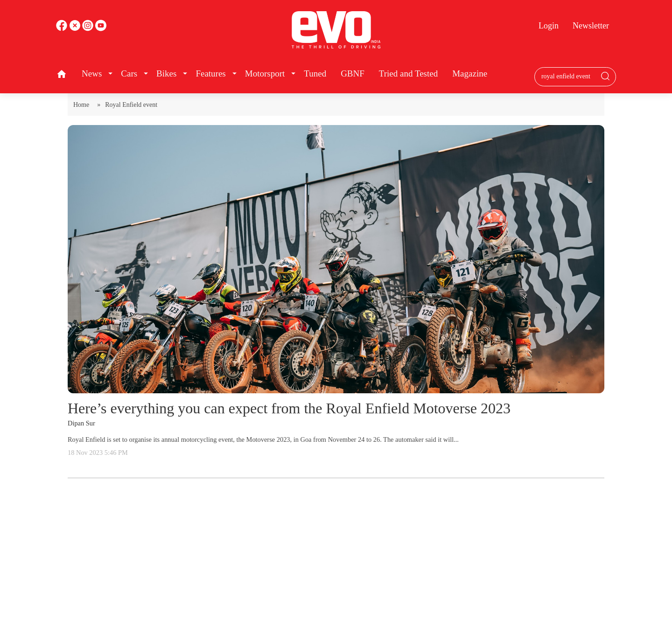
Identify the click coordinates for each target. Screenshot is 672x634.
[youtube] (89, 29)
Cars (129, 73)
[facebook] (63, 29)
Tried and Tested (408, 73)
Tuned (315, 73)
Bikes (166, 73)
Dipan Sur (81, 423)
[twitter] (76, 29)
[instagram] (101, 29)
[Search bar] (568, 77)
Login (549, 26)
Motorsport (265, 73)
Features (210, 73)
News (92, 73)
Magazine (470, 73)
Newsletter (591, 26)
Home (83, 105)
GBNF (353, 73)
